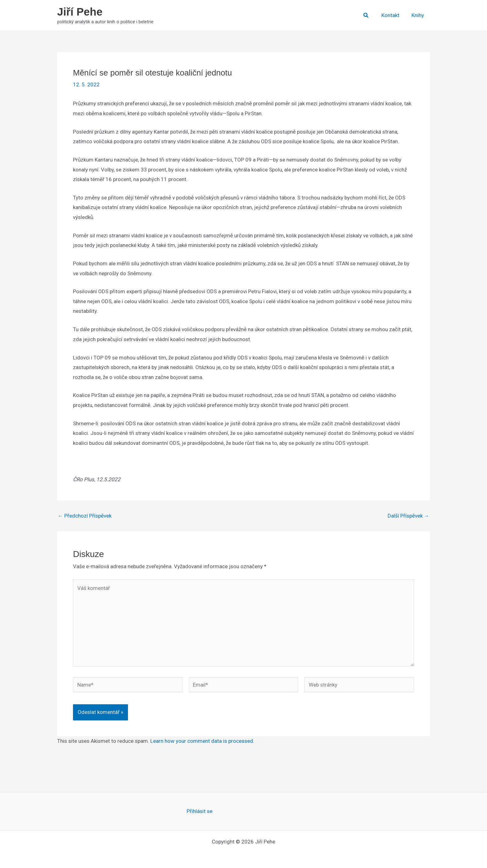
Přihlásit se (200, 811)
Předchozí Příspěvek (85, 516)
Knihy (418, 15)
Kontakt (393, 15)
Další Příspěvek (408, 516)
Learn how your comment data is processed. (202, 741)
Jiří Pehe (80, 12)
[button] (369, 15)
